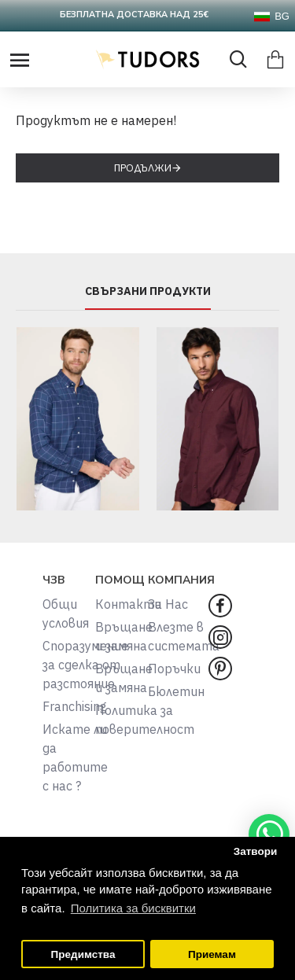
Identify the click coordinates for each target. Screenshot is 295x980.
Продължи (143, 168)
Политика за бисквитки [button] (133, 908)
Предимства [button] (83, 954)
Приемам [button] (212, 954)
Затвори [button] (256, 851)
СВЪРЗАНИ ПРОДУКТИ (148, 291)
